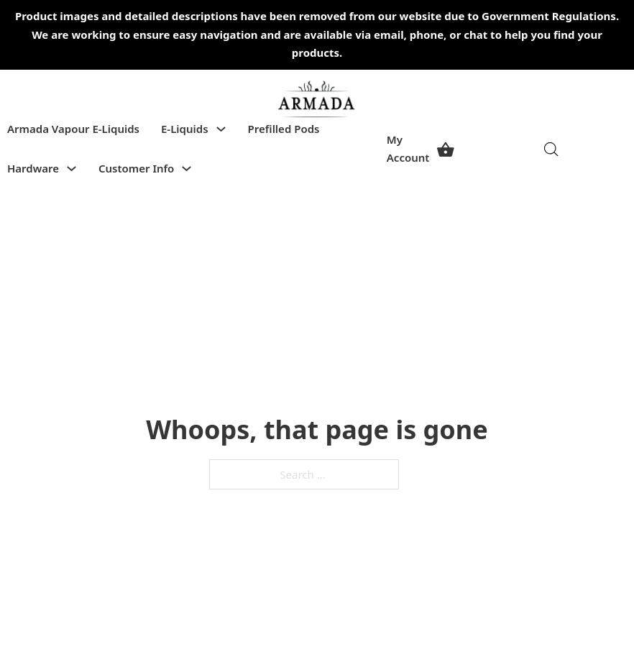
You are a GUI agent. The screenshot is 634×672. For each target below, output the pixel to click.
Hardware (33, 168)
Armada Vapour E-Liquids (73, 129)
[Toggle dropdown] (221, 129)
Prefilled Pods (284, 129)
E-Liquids (185, 129)
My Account (408, 149)
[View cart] (446, 149)
